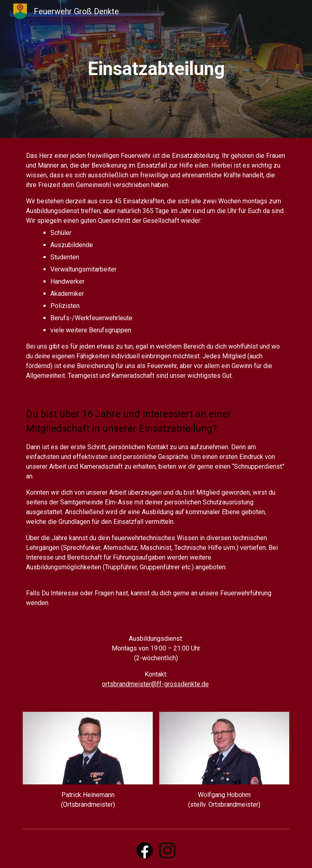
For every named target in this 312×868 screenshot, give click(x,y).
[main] (156, 69)
